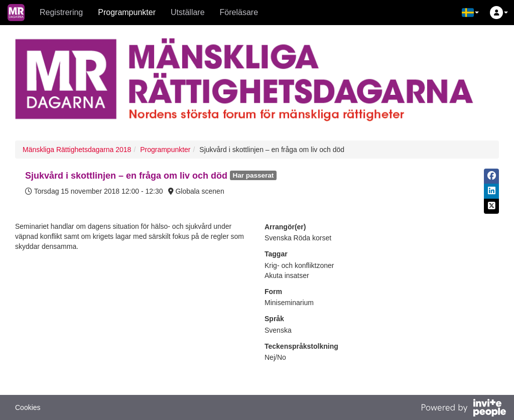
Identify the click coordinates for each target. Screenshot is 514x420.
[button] (470, 13)
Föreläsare (239, 12)
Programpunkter (127, 12)
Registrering (61, 12)
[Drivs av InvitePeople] (463, 409)
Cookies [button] (28, 407)
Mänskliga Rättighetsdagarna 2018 (77, 150)
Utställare (188, 12)
